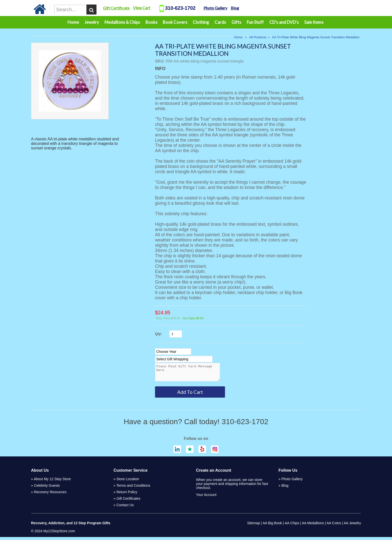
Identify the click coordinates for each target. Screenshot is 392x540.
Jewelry (92, 22)
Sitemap (253, 526)
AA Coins (334, 526)
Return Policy (127, 495)
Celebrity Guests (47, 488)
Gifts (236, 22)
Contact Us (125, 508)
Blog (254, 8)
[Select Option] (173, 352)
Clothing (201, 22)
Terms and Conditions (133, 488)
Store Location (128, 482)
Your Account (206, 498)
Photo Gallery (234, 8)
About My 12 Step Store (52, 482)
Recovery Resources (50, 495)
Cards (220, 22)
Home (73, 22)
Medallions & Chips (122, 22)
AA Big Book (272, 526)
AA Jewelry (352, 526)
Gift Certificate (135, 8)
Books (151, 22)
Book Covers (175, 22)
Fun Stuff (255, 22)
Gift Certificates (128, 501)
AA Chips (292, 526)
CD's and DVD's (284, 22)
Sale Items (314, 22)
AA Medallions (313, 526)
